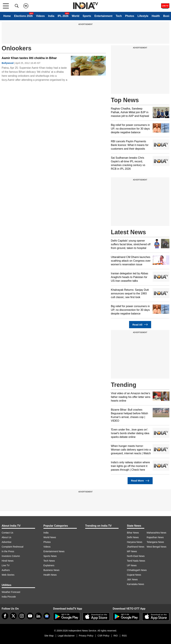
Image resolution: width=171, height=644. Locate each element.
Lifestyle (143, 16)
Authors (6, 570)
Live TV (6, 565)
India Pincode (9, 597)
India (51, 16)
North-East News (136, 556)
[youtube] (30, 616)
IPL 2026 (63, 16)
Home (7, 16)
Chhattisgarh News (137, 570)
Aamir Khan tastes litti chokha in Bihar (29, 58)
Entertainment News (54, 551)
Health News (50, 575)
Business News (51, 570)
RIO (116, 636)
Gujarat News (134, 575)
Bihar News (133, 533)
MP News (132, 551)
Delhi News (133, 537)
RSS (124, 636)
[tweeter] (13, 616)
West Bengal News (156, 547)
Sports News (50, 556)
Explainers (49, 565)
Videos (40, 16)
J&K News (132, 579)
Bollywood (8, 63)
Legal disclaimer (66, 636)
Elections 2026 (23, 16)
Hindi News (8, 561)
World (76, 16)
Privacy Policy (86, 636)
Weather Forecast (11, 592)
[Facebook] (5, 616)
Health (156, 16)
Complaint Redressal (13, 547)
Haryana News (135, 542)
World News (50, 537)
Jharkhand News (136, 547)
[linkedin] (38, 616)
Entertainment (103, 16)
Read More (140, 481)
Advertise (7, 542)
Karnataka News (136, 584)
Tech (119, 16)
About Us (7, 537)
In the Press (8, 551)
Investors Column (11, 556)
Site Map (49, 636)
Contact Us (7, 533)
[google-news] (47, 616)
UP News (132, 565)
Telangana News (155, 542)
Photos (130, 16)
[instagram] (22, 616)
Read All (140, 325)
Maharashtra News (156, 533)
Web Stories (8, 575)
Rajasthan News (155, 537)
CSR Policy (103, 636)
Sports (87, 16)
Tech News (49, 561)
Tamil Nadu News (136, 561)
